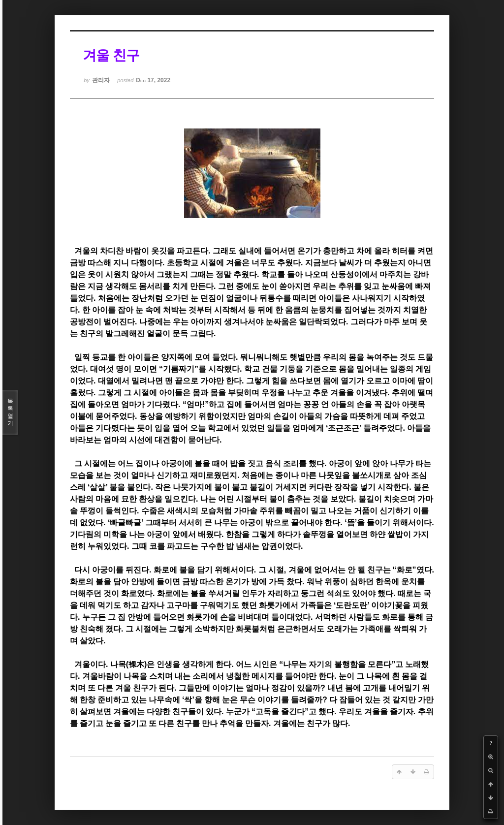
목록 (10, 412)
